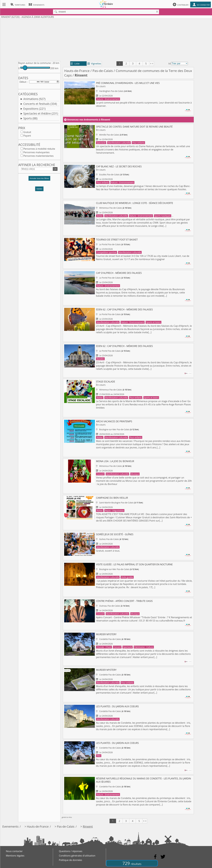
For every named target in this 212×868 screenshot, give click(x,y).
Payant (27, 136)
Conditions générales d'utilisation (77, 856)
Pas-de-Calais (103, 71)
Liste (75, 64)
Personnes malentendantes (38, 156)
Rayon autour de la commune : (35, 63)
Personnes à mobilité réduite (39, 149)
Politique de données (70, 860)
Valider (39, 189)
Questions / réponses (71, 851)
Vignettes (94, 64)
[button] (39, 180)
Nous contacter (14, 851)
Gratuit (27, 133)
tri (170, 64)
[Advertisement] (106, 39)
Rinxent (88, 826)
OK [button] (55, 170)
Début (23, 82)
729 (132, 863)
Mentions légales (15, 856)
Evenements (10, 826)
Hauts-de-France (77, 71)
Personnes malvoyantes (36, 153)
